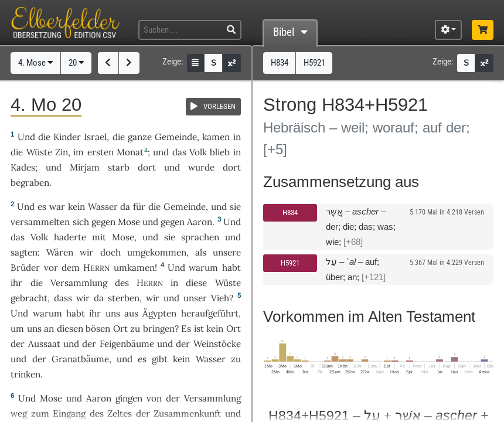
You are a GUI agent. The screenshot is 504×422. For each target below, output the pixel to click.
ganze (140, 137)
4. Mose (36, 63)
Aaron (200, 222)
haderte (70, 237)
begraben (30, 183)
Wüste (39, 152)
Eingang (69, 414)
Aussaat (44, 344)
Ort (120, 329)
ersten (101, 152)
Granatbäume (80, 359)
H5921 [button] (314, 63)
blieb (220, 152)
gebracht (29, 298)
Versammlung (79, 283)
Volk (198, 152)
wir (83, 298)
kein (76, 207)
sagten (24, 252)
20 (76, 63)
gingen (129, 398)
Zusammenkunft (187, 414)
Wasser (103, 207)
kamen (216, 137)
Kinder (67, 137)
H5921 (290, 263)
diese (196, 283)
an (49, 329)
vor (51, 268)
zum (40, 414)
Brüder (25, 268)
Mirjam (85, 167)
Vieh (220, 298)
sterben (124, 298)
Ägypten (159, 313)
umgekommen (157, 252)
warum (203, 268)
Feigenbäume (127, 344)
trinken (25, 374)
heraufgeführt (210, 313)
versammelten (40, 222)
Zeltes (120, 414)
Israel (95, 137)
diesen (70, 329)
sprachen (200, 237)
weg (19, 414)
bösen (98, 329)
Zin (62, 152)
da (99, 298)
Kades (23, 167)
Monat (130, 152)
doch (110, 252)
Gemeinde (176, 137)
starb (119, 167)
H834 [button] (280, 63)
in (174, 283)
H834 (290, 212)
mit (99, 237)
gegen (103, 222)
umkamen (134, 268)
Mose (129, 222)
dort (147, 167)
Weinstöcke (217, 344)
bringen (159, 329)
